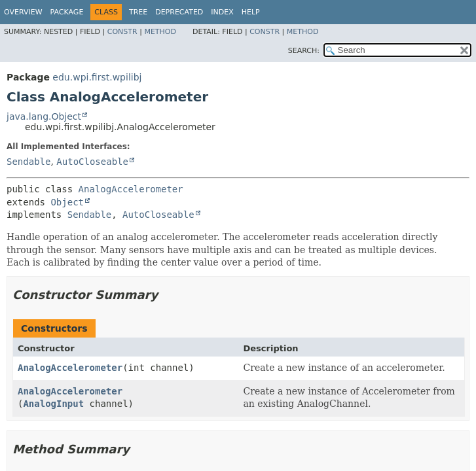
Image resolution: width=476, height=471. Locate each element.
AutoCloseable (92, 162)
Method (160, 32)
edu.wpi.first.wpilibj (97, 77)
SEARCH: (304, 51)
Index (222, 12)
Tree (138, 12)
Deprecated (179, 12)
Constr (122, 32)
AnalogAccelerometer (131, 189)
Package (67, 12)
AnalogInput (53, 404)
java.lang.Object (44, 116)
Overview (23, 12)
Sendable (28, 162)
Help (251, 12)
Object (67, 202)
